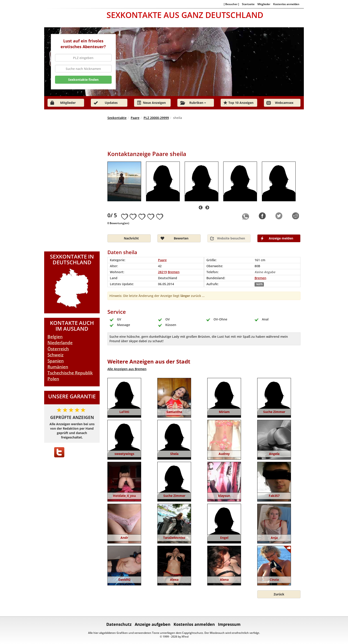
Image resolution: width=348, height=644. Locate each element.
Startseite (248, 4)
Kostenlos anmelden (286, 4)
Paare (135, 118)
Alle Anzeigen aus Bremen (127, 369)
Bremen (260, 278)
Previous (201, 208)
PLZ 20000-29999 (156, 118)
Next (207, 208)
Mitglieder (264, 4)
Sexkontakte (117, 118)
